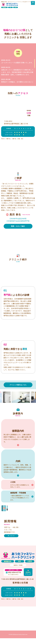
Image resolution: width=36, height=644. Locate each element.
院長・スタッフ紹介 (18, 226)
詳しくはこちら (11, 536)
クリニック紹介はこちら (18, 385)
